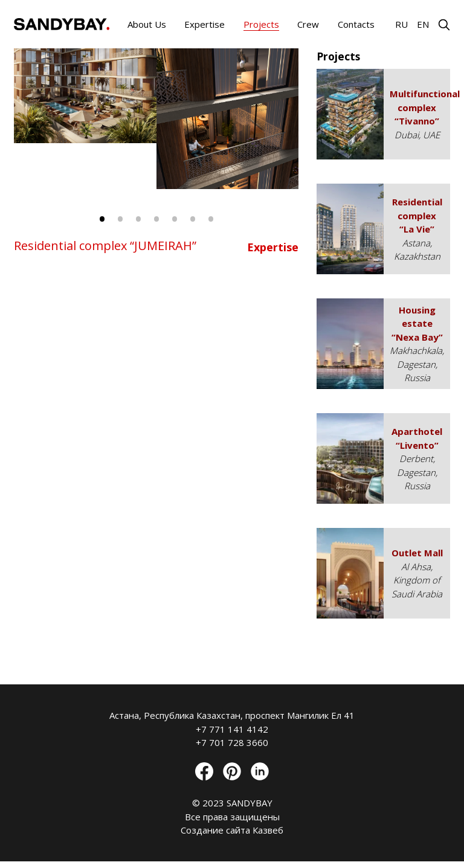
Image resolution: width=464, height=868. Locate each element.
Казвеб (268, 830)
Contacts (356, 24)
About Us (147, 24)
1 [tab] (102, 219)
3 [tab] (138, 219)
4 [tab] (156, 219)
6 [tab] (193, 219)
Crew (308, 24)
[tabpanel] (228, 119)
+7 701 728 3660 (232, 742)
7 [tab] (211, 219)
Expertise (205, 24)
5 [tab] (175, 219)
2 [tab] (120, 219)
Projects (261, 24)
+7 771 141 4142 (232, 729)
